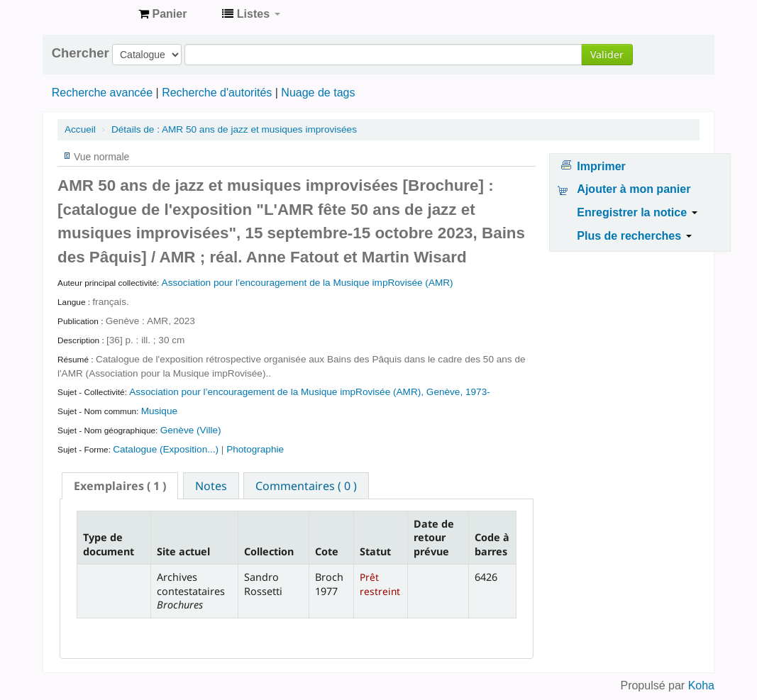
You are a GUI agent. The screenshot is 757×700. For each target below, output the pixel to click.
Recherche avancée (102, 93)
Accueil (80, 129)
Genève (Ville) (191, 430)
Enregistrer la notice (637, 212)
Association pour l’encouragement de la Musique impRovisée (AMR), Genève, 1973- (310, 392)
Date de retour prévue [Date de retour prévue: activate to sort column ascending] (434, 538)
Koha (701, 685)
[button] (162, 14)
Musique (159, 411)
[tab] (120, 486)
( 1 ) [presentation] (120, 486)
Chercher (81, 53)
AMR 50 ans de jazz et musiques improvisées (234, 129)
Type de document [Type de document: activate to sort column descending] (109, 544)
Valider (607, 54)
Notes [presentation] (211, 486)
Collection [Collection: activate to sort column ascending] (269, 551)
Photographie (255, 449)
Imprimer (601, 166)
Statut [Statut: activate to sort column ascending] (375, 551)
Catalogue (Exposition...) (167, 449)
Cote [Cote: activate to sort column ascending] (327, 551)
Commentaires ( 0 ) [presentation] (306, 486)
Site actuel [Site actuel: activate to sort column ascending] (183, 551)
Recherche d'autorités (217, 93)
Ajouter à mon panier (634, 189)
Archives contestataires (92, 14)
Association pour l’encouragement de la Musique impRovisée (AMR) (308, 283)
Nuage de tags (318, 93)
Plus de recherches (634, 236)
